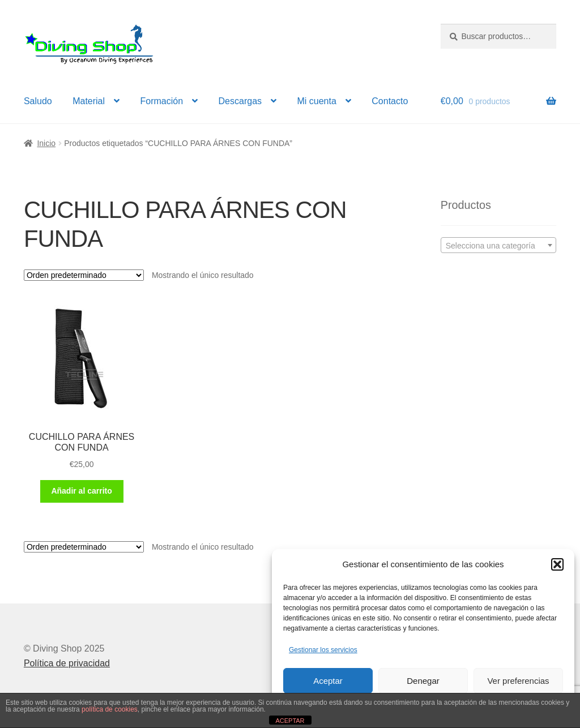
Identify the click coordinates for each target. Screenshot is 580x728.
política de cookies (110, 709)
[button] (557, 564)
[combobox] (498, 245)
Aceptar (328, 681)
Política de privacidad (67, 663)
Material (89, 101)
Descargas (240, 101)
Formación (162, 101)
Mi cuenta (316, 101)
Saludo (38, 101)
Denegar (423, 681)
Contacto (390, 101)
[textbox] (498, 246)
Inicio (46, 143)
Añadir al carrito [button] (81, 491)
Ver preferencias (518, 681)
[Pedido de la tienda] (84, 275)
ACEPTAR (290, 721)
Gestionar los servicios (323, 650)
